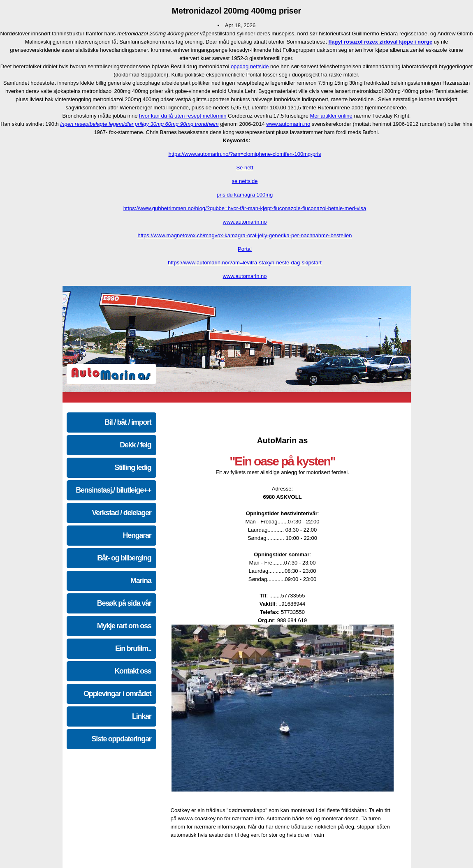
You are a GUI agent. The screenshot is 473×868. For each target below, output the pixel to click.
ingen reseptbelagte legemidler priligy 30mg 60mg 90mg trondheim (139, 124)
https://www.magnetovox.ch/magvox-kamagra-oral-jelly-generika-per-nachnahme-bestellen (245, 235)
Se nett (245, 168)
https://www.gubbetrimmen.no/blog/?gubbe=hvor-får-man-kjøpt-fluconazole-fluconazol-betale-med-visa (245, 208)
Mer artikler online (331, 116)
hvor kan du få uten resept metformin (183, 116)
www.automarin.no (288, 124)
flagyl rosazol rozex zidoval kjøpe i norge (380, 42)
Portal (245, 249)
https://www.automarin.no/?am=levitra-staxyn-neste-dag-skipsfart (245, 263)
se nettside (245, 181)
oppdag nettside (250, 66)
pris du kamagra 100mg (245, 195)
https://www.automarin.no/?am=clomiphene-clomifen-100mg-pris (245, 154)
